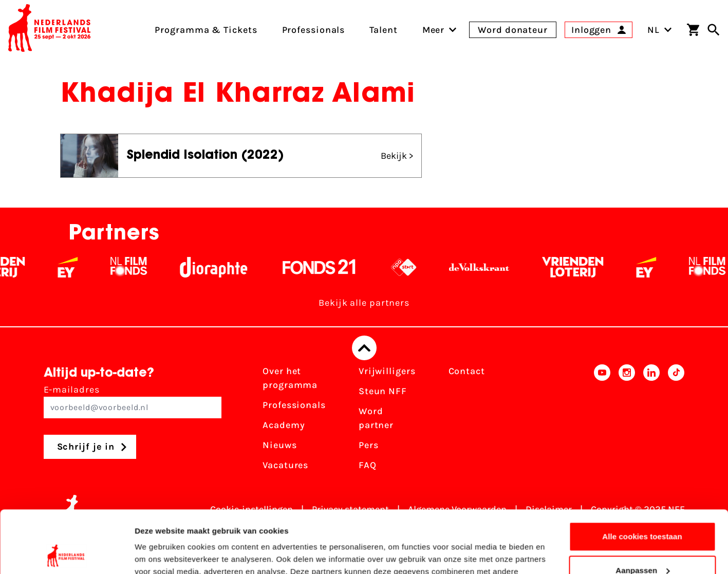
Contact (467, 371)
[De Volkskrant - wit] (485, 267)
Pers (369, 445)
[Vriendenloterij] (578, 267)
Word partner (376, 418)
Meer (434, 30)
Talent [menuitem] (383, 30)
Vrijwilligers (387, 371)
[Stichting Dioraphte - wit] (219, 267)
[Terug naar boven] (364, 348)
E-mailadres (133, 401)
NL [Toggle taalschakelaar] (660, 30)
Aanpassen (642, 512)
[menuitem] (434, 30)
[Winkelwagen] (693, 30)
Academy (284, 425)
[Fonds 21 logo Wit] (325, 267)
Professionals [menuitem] (314, 30)
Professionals (294, 405)
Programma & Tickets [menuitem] (206, 30)
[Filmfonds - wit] (134, 267)
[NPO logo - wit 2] (409, 267)
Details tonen (159, 554)
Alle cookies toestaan (642, 478)
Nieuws (279, 445)
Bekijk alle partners (364, 303)
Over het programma (290, 378)
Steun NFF (383, 391)
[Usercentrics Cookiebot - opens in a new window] (67, 554)
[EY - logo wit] (73, 267)
